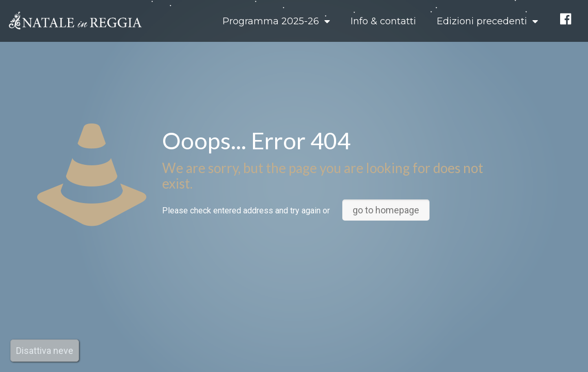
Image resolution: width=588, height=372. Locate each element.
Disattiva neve (45, 351)
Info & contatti (383, 21)
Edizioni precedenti (487, 21)
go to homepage (386, 210)
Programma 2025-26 (276, 21)
